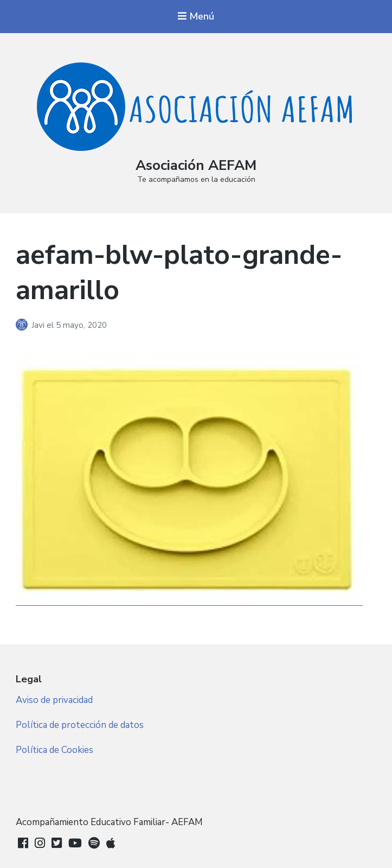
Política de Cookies (54, 750)
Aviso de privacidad (54, 700)
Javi (39, 325)
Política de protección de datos (80, 725)
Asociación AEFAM (196, 165)
